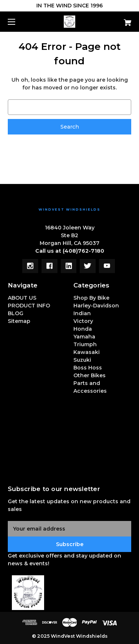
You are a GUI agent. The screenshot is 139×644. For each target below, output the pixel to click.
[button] (70, 593)
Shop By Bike (91, 298)
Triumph (85, 344)
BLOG (16, 313)
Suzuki (82, 360)
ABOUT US (22, 298)
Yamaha (84, 337)
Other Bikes (90, 375)
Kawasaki (87, 352)
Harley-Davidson (96, 306)
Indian (82, 313)
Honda (83, 329)
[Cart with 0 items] (119, 20)
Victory (83, 321)
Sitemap (19, 321)
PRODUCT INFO (29, 306)
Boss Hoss (88, 368)
